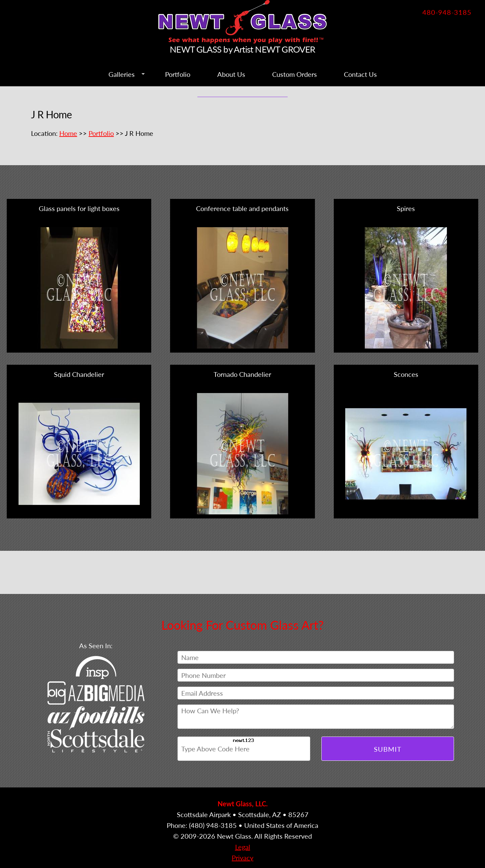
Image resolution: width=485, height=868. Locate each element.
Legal (243, 847)
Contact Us (360, 74)
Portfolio (178, 74)
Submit (388, 749)
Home (68, 133)
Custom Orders (295, 74)
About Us (231, 74)
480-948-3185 (447, 12)
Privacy (243, 858)
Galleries (122, 74)
